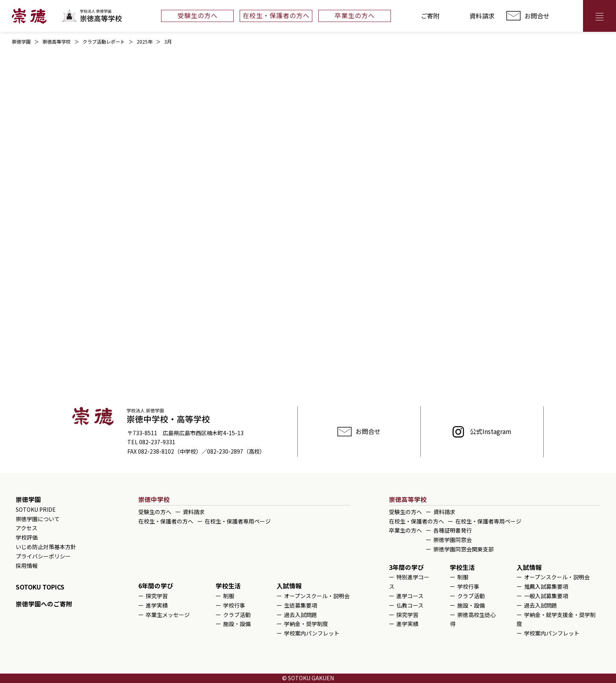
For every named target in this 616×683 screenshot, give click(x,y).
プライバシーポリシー (43, 556)
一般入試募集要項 (546, 596)
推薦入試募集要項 (546, 586)
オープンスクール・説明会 (317, 596)
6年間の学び (156, 586)
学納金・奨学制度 (306, 624)
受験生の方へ (198, 15)
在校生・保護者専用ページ (238, 521)
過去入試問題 (301, 615)
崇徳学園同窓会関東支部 (464, 549)
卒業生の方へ (355, 15)
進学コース (410, 596)
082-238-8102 (156, 451)
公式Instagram (491, 431)
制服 (229, 596)
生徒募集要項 (301, 605)
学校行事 (234, 605)
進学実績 (157, 605)
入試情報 (289, 586)
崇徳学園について (38, 519)
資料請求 (482, 16)
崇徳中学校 (154, 499)
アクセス (566, 16)
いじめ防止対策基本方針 (46, 547)
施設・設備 (237, 624)
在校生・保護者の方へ (276, 15)
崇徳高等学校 (408, 499)
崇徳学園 (28, 499)
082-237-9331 (157, 442)
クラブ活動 (237, 615)
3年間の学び (406, 567)
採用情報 (27, 566)
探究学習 (157, 596)
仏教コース (410, 605)
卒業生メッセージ (168, 615)
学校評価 (27, 537)
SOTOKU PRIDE (36, 509)
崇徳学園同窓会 (453, 540)
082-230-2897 (225, 451)
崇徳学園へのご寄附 (44, 604)
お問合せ (537, 16)
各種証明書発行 (453, 530)
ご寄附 (430, 16)
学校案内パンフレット (312, 633)
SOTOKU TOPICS (40, 587)
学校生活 (228, 586)
